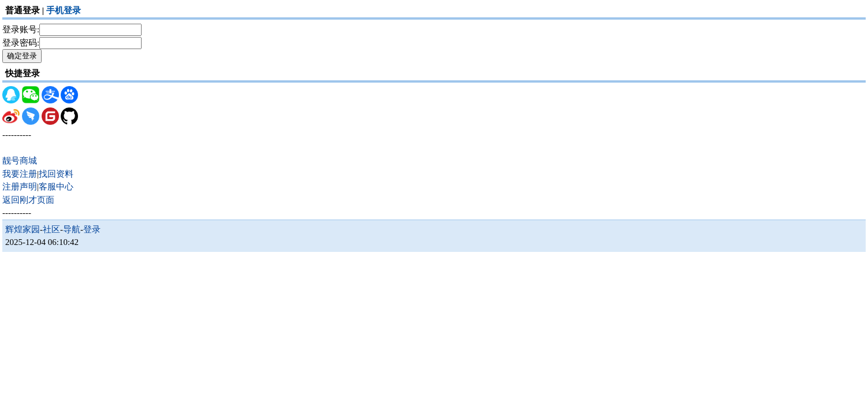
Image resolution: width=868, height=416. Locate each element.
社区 (51, 229)
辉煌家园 (23, 229)
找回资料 (56, 174)
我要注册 (20, 174)
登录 (92, 229)
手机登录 (64, 10)
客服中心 (56, 187)
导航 (72, 229)
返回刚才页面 (28, 200)
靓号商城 (20, 161)
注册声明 (20, 187)
